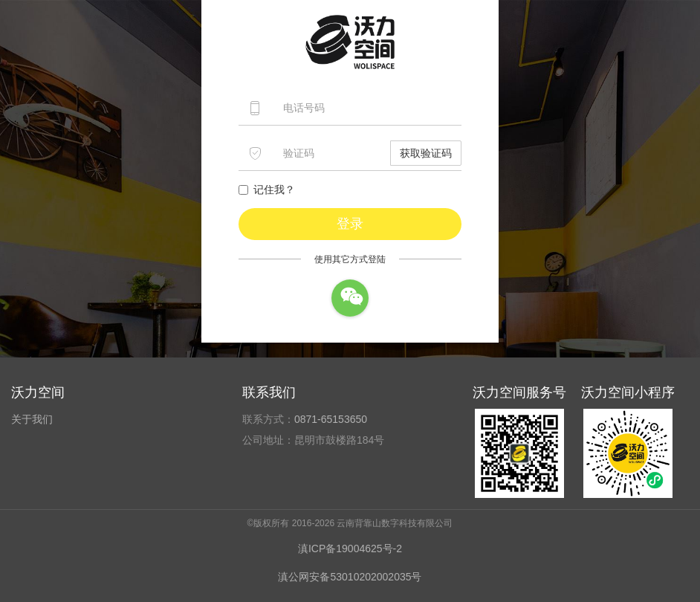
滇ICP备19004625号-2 (350, 548)
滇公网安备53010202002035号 (350, 577)
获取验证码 (426, 153)
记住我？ (267, 190)
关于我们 (32, 419)
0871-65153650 (331, 419)
